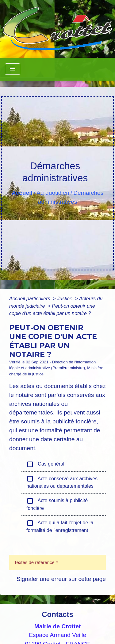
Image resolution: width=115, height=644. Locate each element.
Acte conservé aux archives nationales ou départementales (62, 482)
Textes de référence (34, 562)
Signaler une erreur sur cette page (61, 579)
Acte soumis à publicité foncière (57, 504)
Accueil (22, 193)
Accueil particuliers (30, 299)
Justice (65, 299)
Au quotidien (53, 193)
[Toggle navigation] (13, 69)
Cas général (45, 464)
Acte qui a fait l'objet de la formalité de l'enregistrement (60, 526)
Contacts (57, 614)
